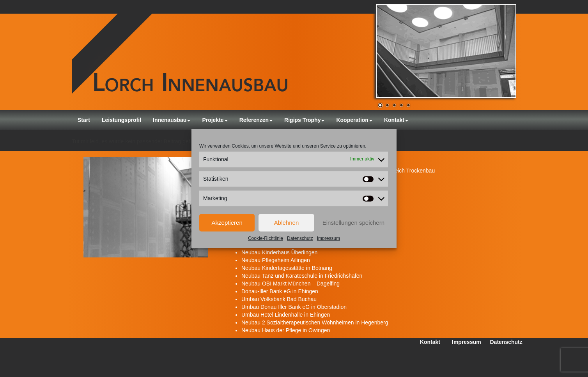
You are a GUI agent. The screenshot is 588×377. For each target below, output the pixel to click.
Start (84, 120)
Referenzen (256, 120)
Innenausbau (172, 120)
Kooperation (354, 120)
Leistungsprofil (121, 120)
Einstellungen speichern (353, 223)
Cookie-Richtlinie (266, 238)
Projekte (215, 120)
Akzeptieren (227, 223)
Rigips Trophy (304, 120)
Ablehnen (286, 223)
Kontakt (396, 120)
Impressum (329, 238)
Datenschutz (300, 238)
